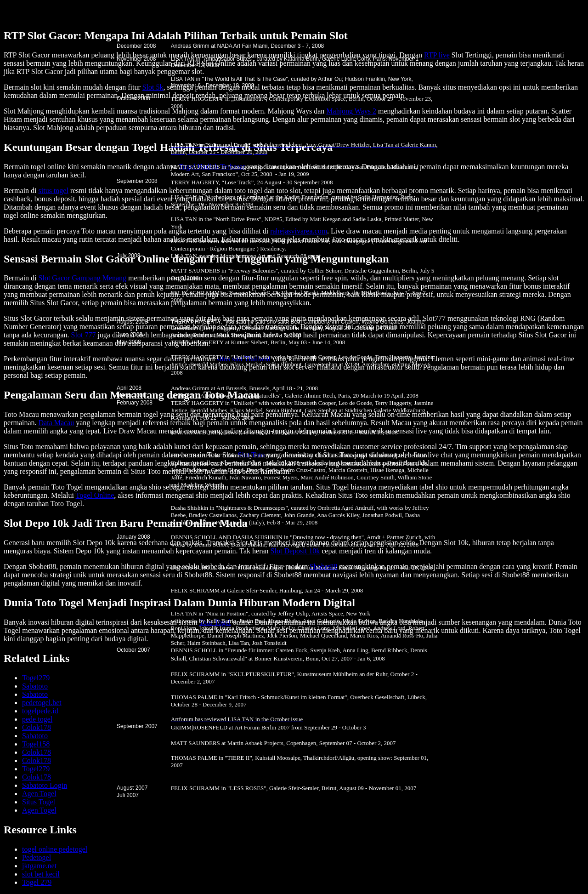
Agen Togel (39, 794)
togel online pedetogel (55, 849)
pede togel (37, 719)
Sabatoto (35, 686)
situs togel (54, 191)
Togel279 (36, 678)
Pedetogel (37, 857)
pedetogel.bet (42, 703)
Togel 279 (37, 882)
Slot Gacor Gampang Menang (83, 278)
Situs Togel (39, 802)
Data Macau (57, 423)
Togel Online (95, 495)
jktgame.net (39, 866)
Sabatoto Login (45, 785)
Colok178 (37, 727)
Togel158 (36, 744)
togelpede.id (40, 711)
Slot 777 (84, 335)
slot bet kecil (41, 874)
